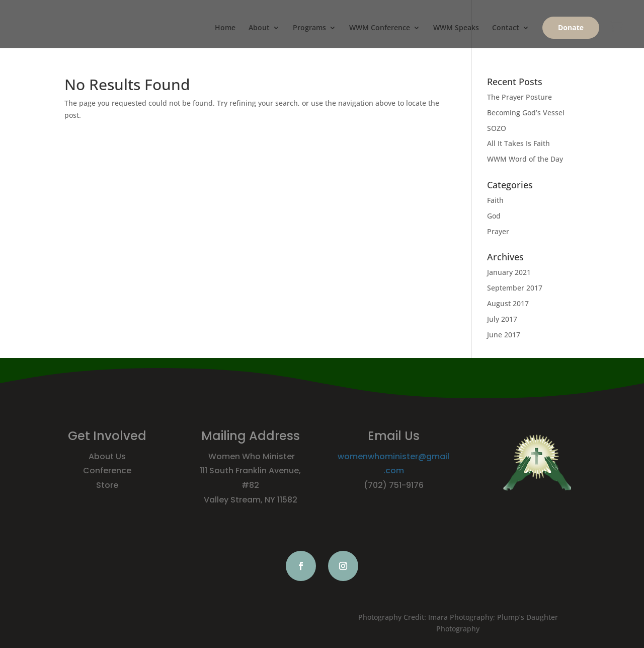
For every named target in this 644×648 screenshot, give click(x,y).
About (259, 28)
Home (225, 28)
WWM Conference (380, 28)
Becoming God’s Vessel (526, 113)
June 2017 (504, 335)
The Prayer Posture (519, 97)
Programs (309, 28)
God (494, 216)
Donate (571, 27)
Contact (506, 28)
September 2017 (515, 288)
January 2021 (509, 272)
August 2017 (508, 303)
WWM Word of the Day (525, 159)
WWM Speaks (456, 28)
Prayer (498, 231)
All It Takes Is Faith (518, 143)
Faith (495, 200)
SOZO (497, 128)
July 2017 (502, 319)
